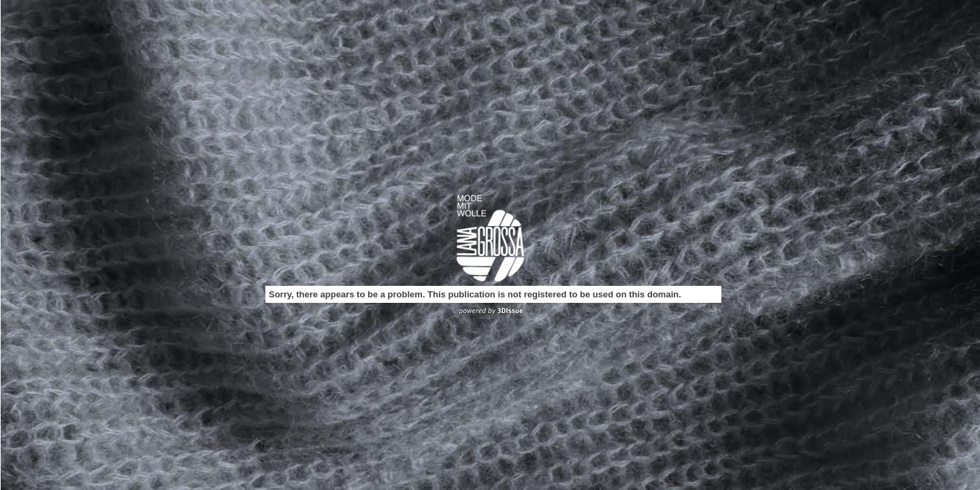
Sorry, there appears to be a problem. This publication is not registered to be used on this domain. (475, 294)
